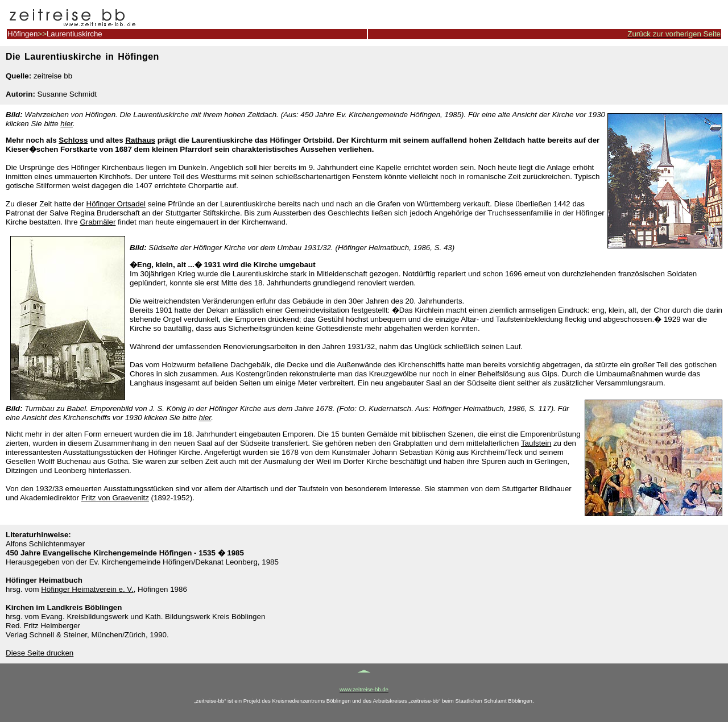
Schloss (73, 140)
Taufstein (536, 443)
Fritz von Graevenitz (115, 498)
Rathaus (140, 140)
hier (67, 124)
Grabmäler (98, 222)
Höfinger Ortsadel (116, 204)
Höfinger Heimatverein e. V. (87, 589)
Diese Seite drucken (40, 653)
